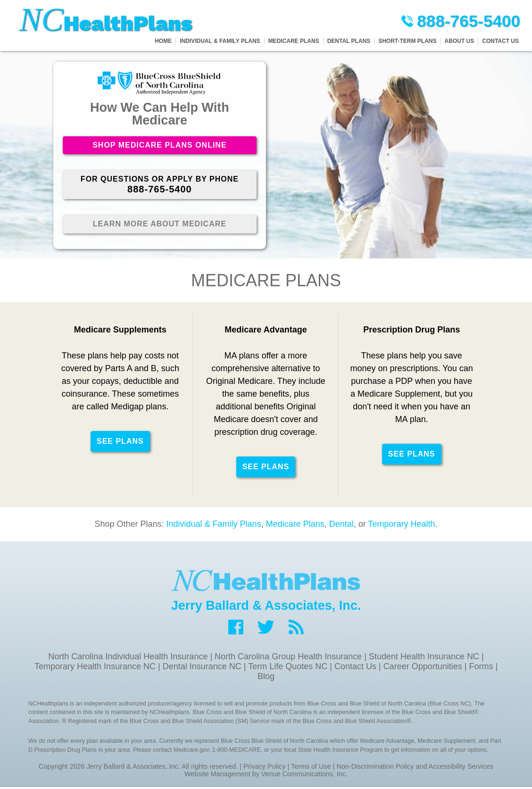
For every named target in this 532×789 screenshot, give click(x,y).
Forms (481, 668)
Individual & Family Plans (214, 525)
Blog (266, 678)
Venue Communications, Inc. (304, 776)
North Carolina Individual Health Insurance (128, 658)
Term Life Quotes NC (288, 668)
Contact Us (355, 668)
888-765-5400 (460, 21)
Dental (341, 525)
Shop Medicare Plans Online (159, 145)
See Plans (120, 443)
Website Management (217, 776)
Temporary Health (401, 525)
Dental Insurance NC (202, 668)
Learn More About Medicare (160, 225)
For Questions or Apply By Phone (160, 186)
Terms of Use (311, 768)
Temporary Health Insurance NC (95, 668)
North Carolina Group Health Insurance (288, 658)
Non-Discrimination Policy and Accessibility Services (415, 768)
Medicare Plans (295, 525)
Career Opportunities (423, 668)
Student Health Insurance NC (424, 658)
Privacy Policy (265, 768)
